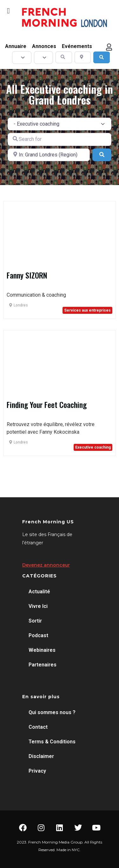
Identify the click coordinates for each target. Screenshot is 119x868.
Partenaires (43, 665)
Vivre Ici (38, 606)
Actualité (39, 592)
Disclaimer (41, 756)
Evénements (77, 46)
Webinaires (42, 650)
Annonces (44, 46)
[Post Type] (22, 58)
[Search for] (60, 139)
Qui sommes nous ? (52, 712)
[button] (8, 11)
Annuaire (16, 46)
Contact (38, 727)
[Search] (102, 57)
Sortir (35, 621)
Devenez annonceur (46, 565)
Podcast (38, 635)
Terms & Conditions (52, 742)
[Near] (49, 155)
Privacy (37, 771)
